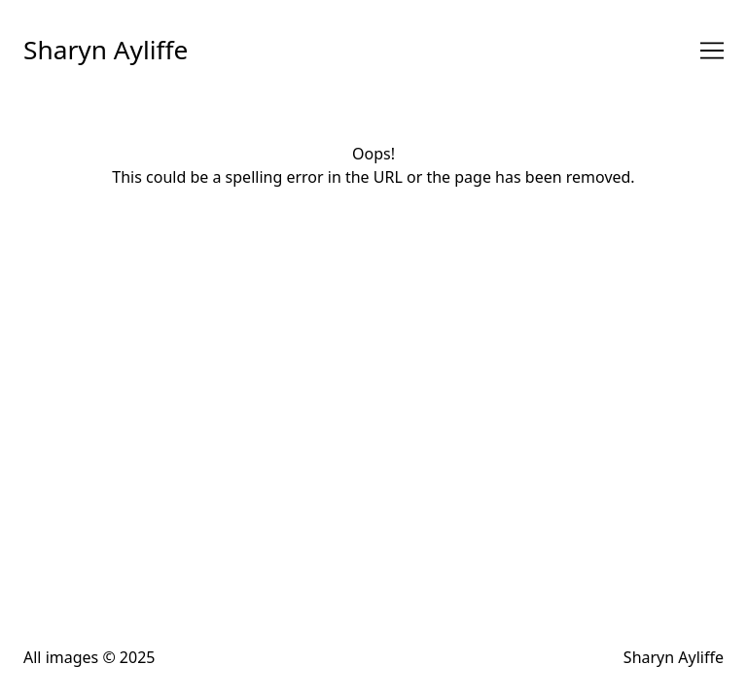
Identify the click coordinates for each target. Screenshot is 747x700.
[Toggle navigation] (712, 51)
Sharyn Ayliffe (106, 50)
